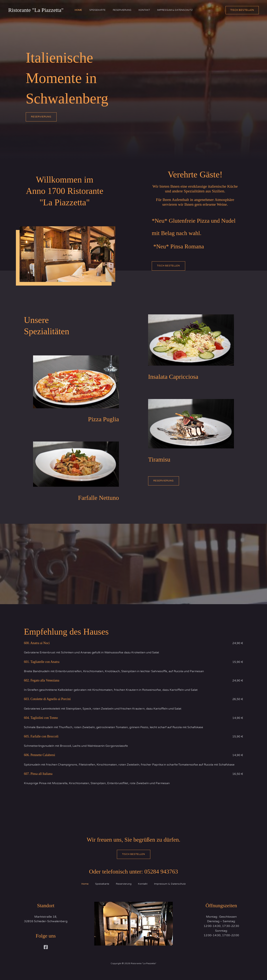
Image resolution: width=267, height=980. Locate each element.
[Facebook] (46, 948)
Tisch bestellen (133, 855)
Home (75, 10)
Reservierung (122, 10)
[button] (242, 10)
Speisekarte (96, 10)
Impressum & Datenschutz (179, 10)
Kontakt (146, 10)
